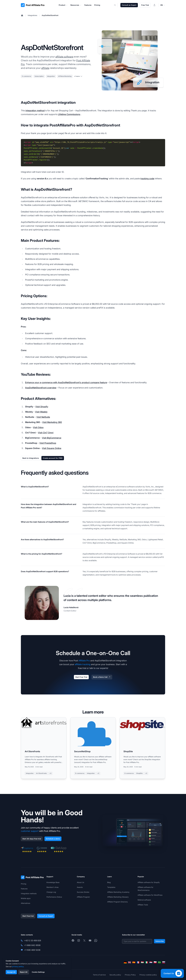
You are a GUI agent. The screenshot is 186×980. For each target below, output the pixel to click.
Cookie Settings (38, 972)
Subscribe (160, 941)
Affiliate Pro (84, 661)
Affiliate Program (83, 897)
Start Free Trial (81, 677)
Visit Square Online (52, 448)
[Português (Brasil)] (159, 962)
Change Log (51, 892)
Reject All (24, 972)
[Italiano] (147, 962)
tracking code (147, 179)
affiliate (45, 68)
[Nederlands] (151, 962)
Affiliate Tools (143, 905)
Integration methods (29, 893)
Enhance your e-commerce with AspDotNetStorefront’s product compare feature (66, 382)
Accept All (11, 972)
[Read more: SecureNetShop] (93, 748)
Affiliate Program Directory (117, 902)
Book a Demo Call (102, 677)
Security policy (115, 975)
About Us (80, 882)
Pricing (24, 884)
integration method (35, 111)
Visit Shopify (42, 407)
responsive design (141, 522)
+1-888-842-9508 (32, 945)
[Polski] (155, 962)
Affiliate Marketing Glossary (118, 897)
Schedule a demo (53, 839)
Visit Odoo (38, 427)
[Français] (138, 962)
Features (24, 889)
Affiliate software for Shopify (149, 882)
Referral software (144, 900)
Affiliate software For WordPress (150, 895)
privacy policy (18, 966)
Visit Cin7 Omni (46, 433)
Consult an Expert (129, 5)
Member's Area (52, 887)
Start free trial (28, 916)
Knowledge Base (53, 882)
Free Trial (145, 5)
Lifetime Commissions (69, 114)
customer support (30, 831)
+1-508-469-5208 (32, 950)
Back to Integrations (31, 458)
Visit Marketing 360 (52, 422)
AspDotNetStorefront (50, 15)
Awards (80, 887)
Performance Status (54, 897)
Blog (109, 882)
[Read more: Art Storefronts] (44, 748)
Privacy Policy (130, 975)
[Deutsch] (125, 962)
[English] (130, 962)
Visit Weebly (41, 412)
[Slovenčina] (164, 962)
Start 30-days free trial (32, 839)
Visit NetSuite (43, 417)
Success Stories (83, 892)
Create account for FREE (53, 458)
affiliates (101, 511)
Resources (76, 5)
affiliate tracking (83, 664)
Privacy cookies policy (148, 975)
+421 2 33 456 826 (33, 940)
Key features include (92, 522)
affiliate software (64, 57)
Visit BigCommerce (52, 438)
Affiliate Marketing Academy (118, 892)
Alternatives (26, 903)
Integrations (33, 15)
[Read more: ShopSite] (142, 748)
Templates (111, 887)
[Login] (154, 5)
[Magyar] (142, 962)
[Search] (116, 5)
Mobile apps (26, 898)
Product (63, 5)
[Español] (134, 962)
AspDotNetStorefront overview (41, 388)
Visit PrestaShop (48, 443)
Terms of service (99, 975)
